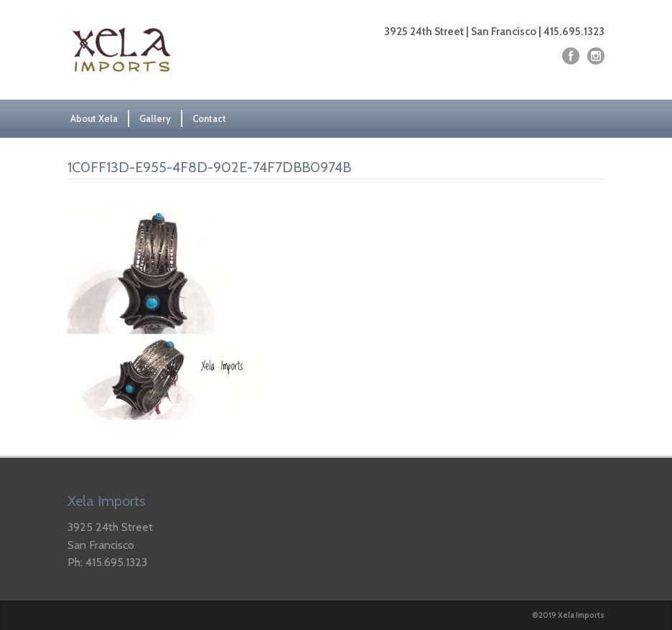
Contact (209, 118)
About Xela (94, 118)
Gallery (155, 118)
